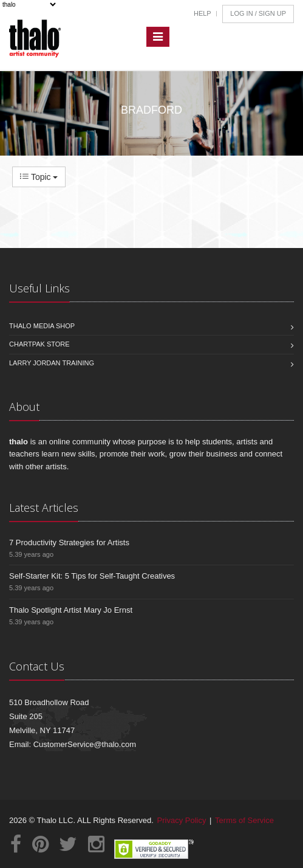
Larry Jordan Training (52, 363)
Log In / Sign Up (258, 13)
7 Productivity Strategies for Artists (69, 542)
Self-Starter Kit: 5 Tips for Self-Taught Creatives (92, 576)
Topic (39, 177)
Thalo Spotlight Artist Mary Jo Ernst (71, 610)
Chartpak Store (39, 344)
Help (203, 13)
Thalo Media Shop (42, 326)
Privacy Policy (182, 820)
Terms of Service (244, 820)
